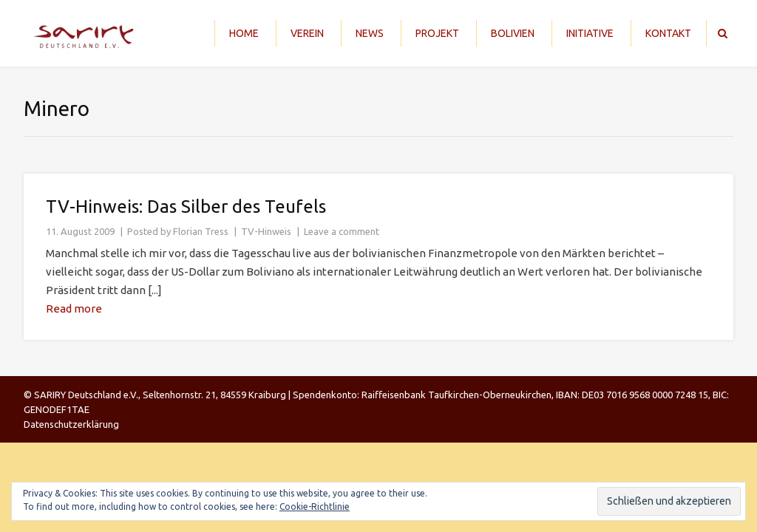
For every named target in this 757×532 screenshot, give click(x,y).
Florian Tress (201, 231)
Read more (74, 308)
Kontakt (668, 33)
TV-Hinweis (266, 231)
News (370, 33)
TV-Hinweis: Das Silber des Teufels (186, 207)
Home (244, 33)
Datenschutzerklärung (71, 424)
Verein (307, 33)
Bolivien (513, 33)
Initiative (590, 33)
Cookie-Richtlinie (315, 507)
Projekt (437, 33)
